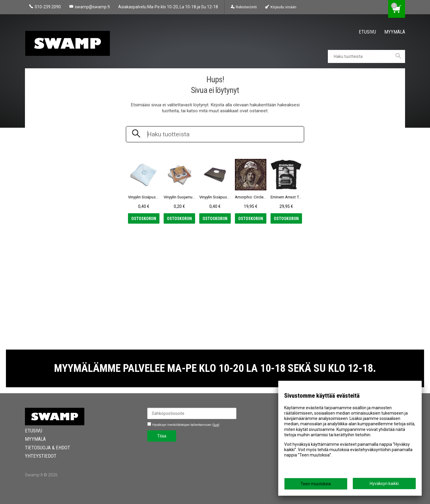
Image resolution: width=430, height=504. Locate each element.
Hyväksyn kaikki (384, 484)
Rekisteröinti (246, 7)
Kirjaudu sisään (283, 7)
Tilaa (162, 436)
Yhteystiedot (41, 456)
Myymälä (395, 32)
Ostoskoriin (144, 219)
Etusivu (367, 32)
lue (216, 425)
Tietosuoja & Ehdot (48, 448)
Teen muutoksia (316, 484)
